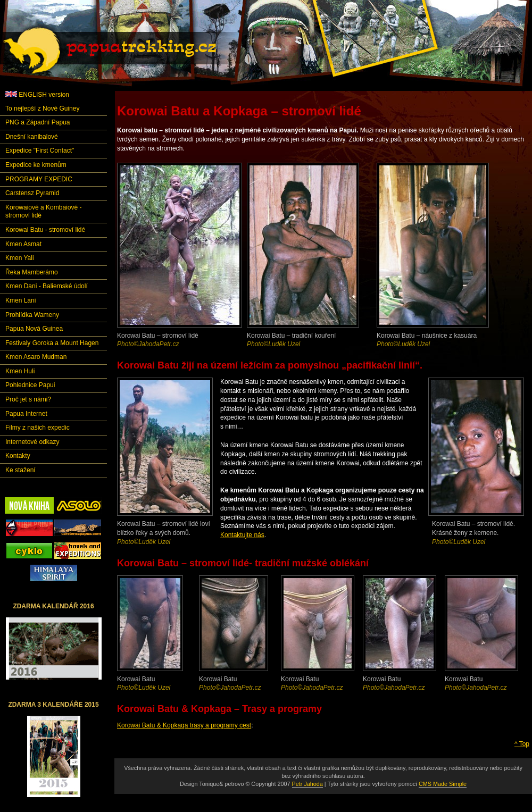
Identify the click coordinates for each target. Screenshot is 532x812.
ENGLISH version (37, 95)
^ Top (522, 744)
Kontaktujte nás (242, 535)
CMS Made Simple (443, 784)
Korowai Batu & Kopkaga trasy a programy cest (184, 725)
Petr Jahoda (307, 784)
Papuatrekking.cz (123, 51)
